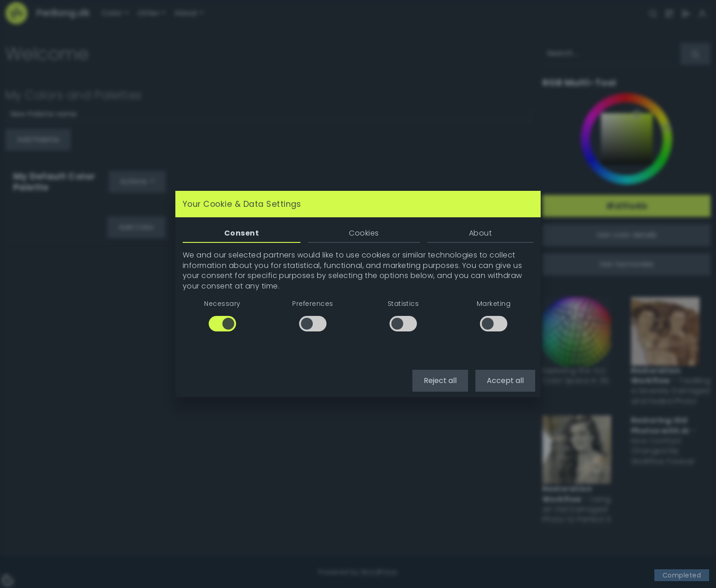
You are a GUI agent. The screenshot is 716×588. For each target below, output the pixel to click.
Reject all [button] (440, 381)
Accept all (505, 381)
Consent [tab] (242, 233)
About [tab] (480, 233)
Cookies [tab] (364, 233)
